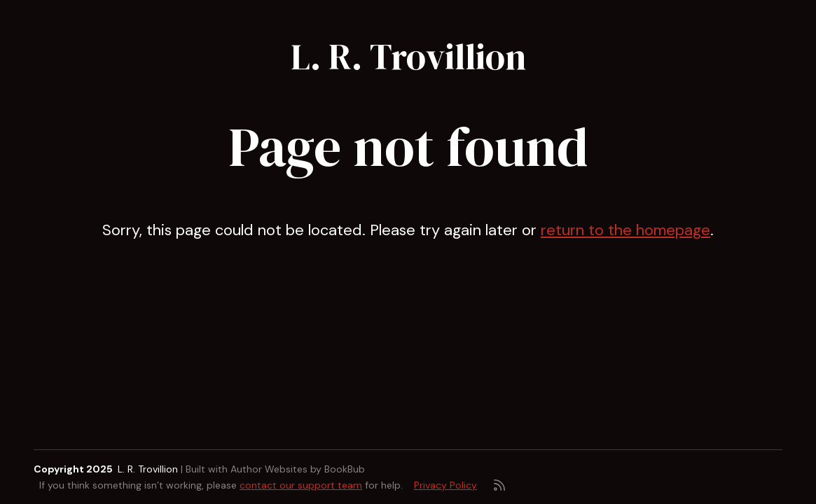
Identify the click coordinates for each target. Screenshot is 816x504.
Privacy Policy (445, 485)
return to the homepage (625, 230)
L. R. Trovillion (408, 57)
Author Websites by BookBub (298, 469)
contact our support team (301, 485)
